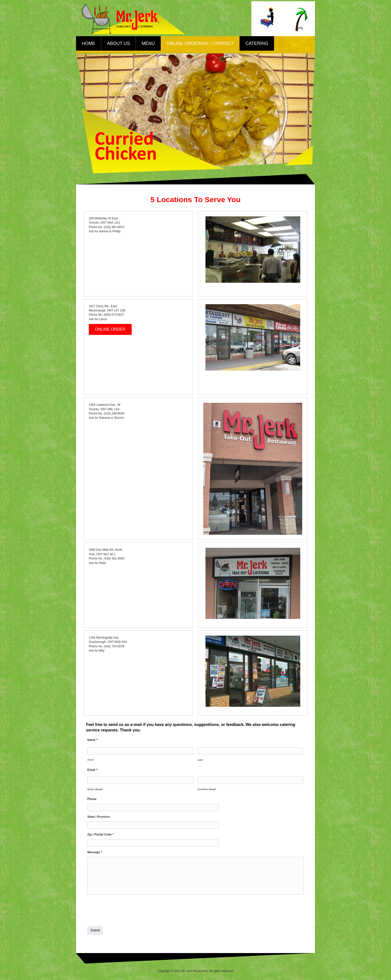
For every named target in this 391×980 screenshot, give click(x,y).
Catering (257, 43)
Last (200, 760)
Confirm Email (207, 788)
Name (92, 740)
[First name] (140, 751)
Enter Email (95, 788)
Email (92, 769)
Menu (148, 43)
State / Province (98, 815)
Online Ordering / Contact (200, 43)
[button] (110, 329)
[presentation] (125, 908)
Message (95, 850)
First (91, 760)
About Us (118, 43)
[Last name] (250, 751)
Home (89, 43)
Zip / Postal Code (100, 833)
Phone (92, 798)
